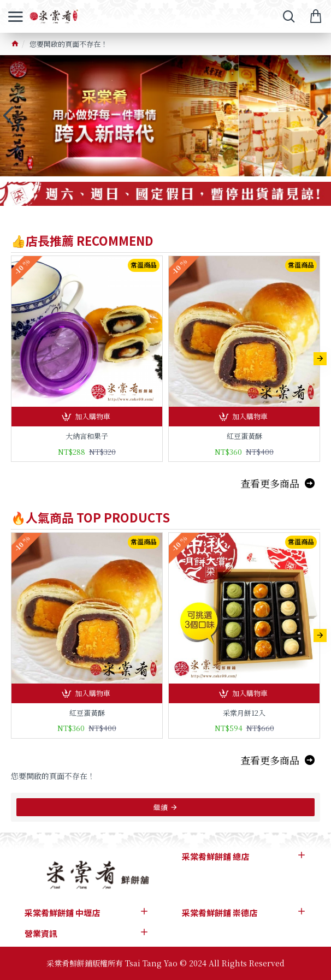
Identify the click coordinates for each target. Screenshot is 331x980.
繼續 (161, 807)
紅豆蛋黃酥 (244, 436)
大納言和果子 (87, 436)
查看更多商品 (270, 483)
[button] (320, 359)
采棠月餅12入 (244, 713)
